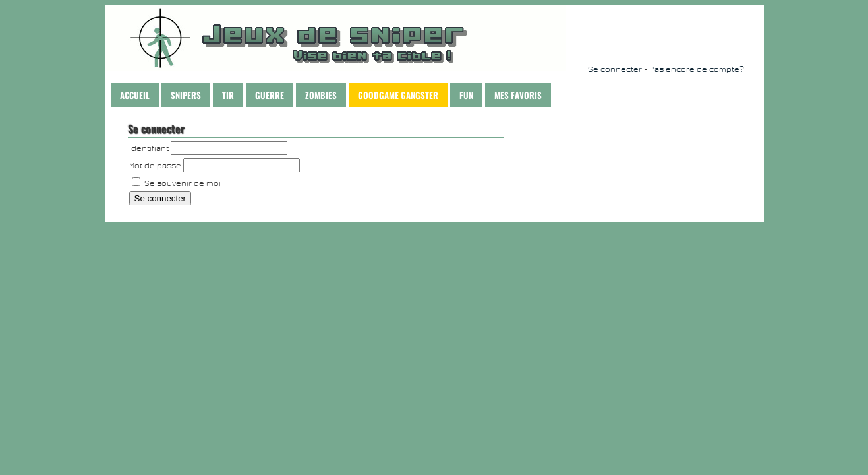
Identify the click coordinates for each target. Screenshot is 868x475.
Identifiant (149, 148)
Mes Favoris (518, 95)
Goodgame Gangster (398, 95)
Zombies (321, 95)
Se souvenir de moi (176, 183)
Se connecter (615, 69)
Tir (228, 95)
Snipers (186, 95)
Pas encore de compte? (697, 69)
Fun (466, 95)
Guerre (270, 95)
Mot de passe (155, 166)
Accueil (135, 95)
